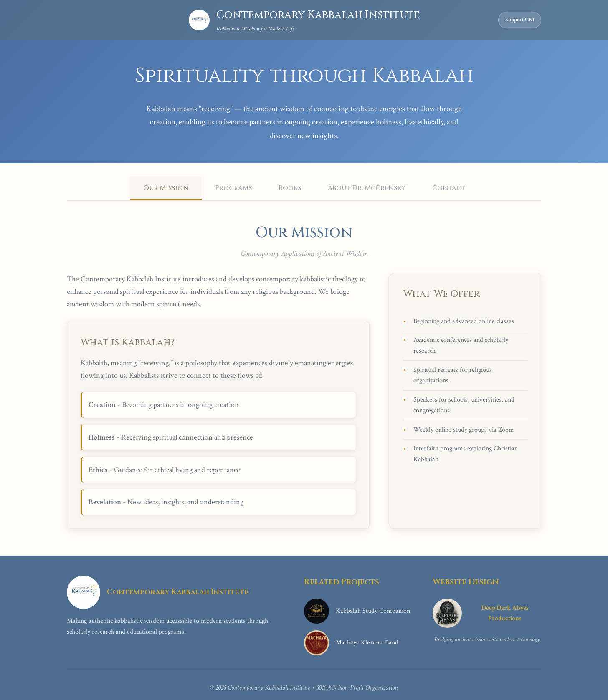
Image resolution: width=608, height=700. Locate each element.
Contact (449, 188)
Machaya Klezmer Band (351, 643)
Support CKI (520, 20)
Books (290, 188)
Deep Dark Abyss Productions (481, 613)
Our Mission (166, 188)
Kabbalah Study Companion (357, 611)
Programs (233, 188)
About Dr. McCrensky (367, 188)
